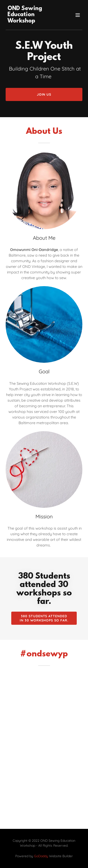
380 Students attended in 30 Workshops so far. (44, 618)
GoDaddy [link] (41, 856)
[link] (33, 21)
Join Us (44, 94)
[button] (78, 15)
